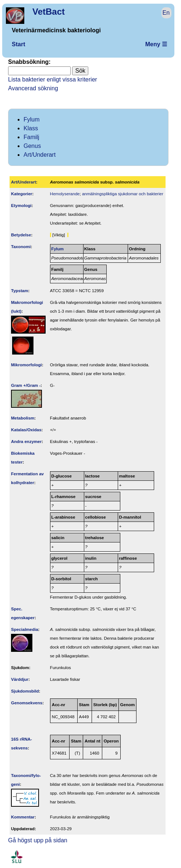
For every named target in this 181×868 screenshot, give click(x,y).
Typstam (20, 291)
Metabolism (23, 418)
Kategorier (22, 194)
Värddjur (20, 679)
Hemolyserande (65, 194)
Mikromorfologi (26, 365)
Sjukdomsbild (25, 691)
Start (18, 44)
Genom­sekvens (27, 703)
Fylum (32, 119)
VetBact (49, 12)
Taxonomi (21, 247)
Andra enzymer (26, 442)
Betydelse (21, 235)
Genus (32, 146)
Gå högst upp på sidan (38, 840)
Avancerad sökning (33, 88)
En (166, 13)
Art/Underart (40, 155)
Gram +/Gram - (26, 385)
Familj (31, 137)
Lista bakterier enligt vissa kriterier (53, 79)
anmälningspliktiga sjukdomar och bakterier (123, 194)
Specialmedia (25, 629)
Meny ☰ (156, 44)
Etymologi (21, 206)
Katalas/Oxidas (26, 430)
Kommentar (23, 817)
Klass (31, 128)
